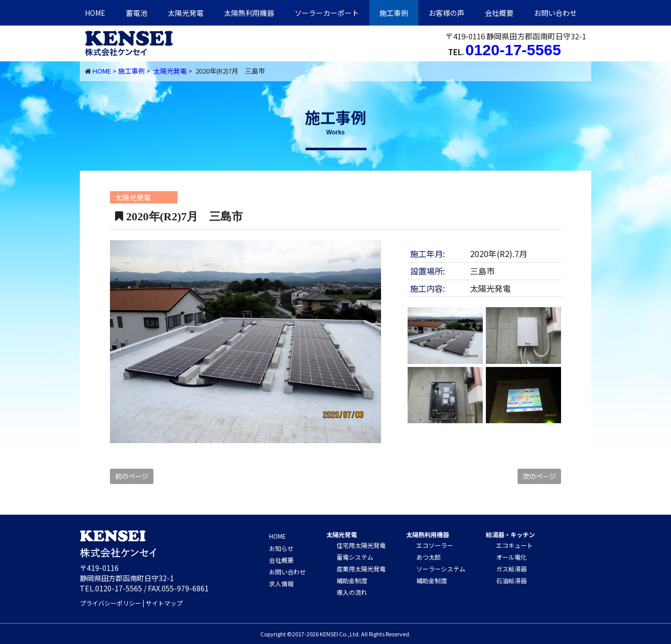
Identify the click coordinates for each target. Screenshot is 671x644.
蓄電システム (355, 557)
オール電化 (511, 557)
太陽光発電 (186, 13)
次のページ (539, 476)
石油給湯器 (511, 580)
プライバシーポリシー (110, 603)
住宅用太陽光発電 (361, 545)
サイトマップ (164, 603)
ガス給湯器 (511, 569)
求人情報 (281, 583)
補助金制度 (352, 580)
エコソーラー (435, 545)
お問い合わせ (555, 13)
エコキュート (515, 545)
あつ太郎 (429, 557)
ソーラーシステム (441, 569)
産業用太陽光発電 (361, 569)
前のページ (132, 476)
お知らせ (281, 548)
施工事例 (394, 13)
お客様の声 (446, 13)
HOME (95, 13)
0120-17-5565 (513, 50)
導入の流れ (352, 592)
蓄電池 (137, 13)
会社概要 (499, 13)
